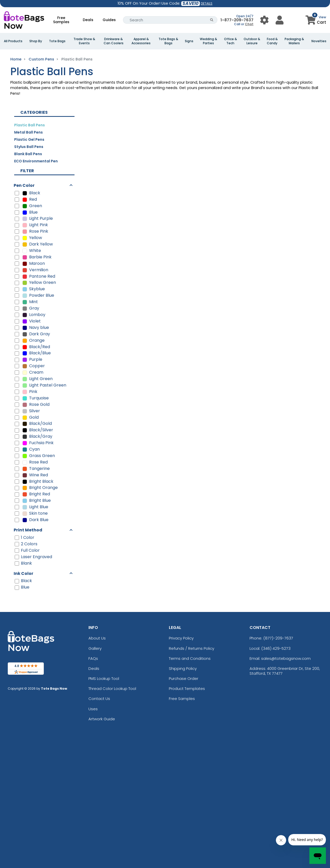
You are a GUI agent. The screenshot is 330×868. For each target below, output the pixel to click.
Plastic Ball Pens (30, 125)
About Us (97, 638)
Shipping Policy (183, 668)
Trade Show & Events (84, 41)
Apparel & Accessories (141, 41)
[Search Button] (212, 20)
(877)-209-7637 (278, 638)
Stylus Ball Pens (29, 147)
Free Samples (61, 20)
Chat (249, 24)
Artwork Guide (102, 719)
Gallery (95, 648)
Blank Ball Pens (28, 154)
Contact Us (99, 699)
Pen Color (24, 185)
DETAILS (207, 3)
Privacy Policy (181, 638)
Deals (88, 20)
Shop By (36, 41)
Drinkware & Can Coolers (114, 41)
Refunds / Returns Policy (192, 648)
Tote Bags (57, 41)
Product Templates (187, 689)
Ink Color (23, 573)
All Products (13, 41)
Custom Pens (41, 59)
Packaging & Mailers (294, 41)
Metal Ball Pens (28, 132)
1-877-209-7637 (237, 20)
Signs (189, 41)
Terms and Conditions (190, 658)
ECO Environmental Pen (36, 161)
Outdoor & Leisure (252, 41)
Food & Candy (272, 41)
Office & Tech (230, 41)
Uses (93, 709)
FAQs (93, 658)
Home (16, 59)
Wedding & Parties (208, 41)
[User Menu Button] (264, 20)
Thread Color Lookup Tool (112, 689)
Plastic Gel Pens (29, 139)
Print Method (28, 530)
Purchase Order (184, 678)
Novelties (319, 41)
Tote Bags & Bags (168, 41)
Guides (109, 20)
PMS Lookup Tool (104, 678)
